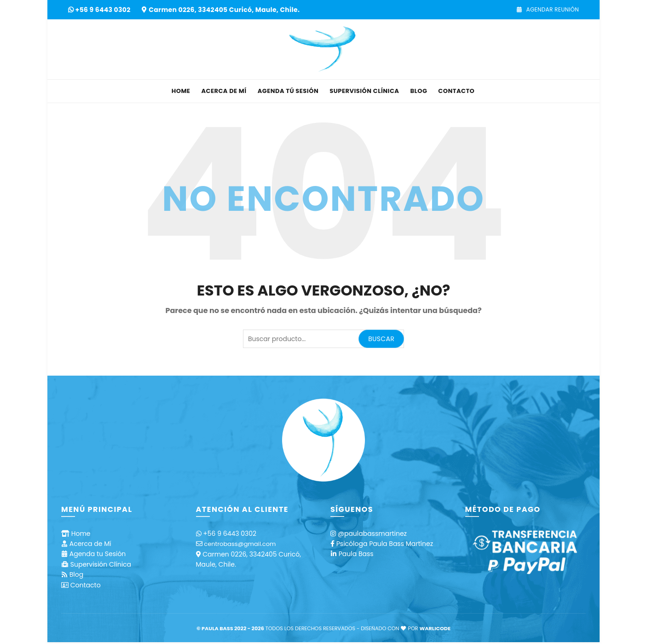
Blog (419, 91)
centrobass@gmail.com (240, 544)
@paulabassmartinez (372, 534)
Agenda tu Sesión (98, 554)
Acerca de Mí (224, 91)
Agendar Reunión (548, 9)
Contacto (456, 91)
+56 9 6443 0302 (104, 10)
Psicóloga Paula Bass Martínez (385, 544)
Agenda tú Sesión (288, 91)
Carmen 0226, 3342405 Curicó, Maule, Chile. (224, 10)
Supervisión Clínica (364, 91)
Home (181, 91)
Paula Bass (356, 554)
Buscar (381, 339)
